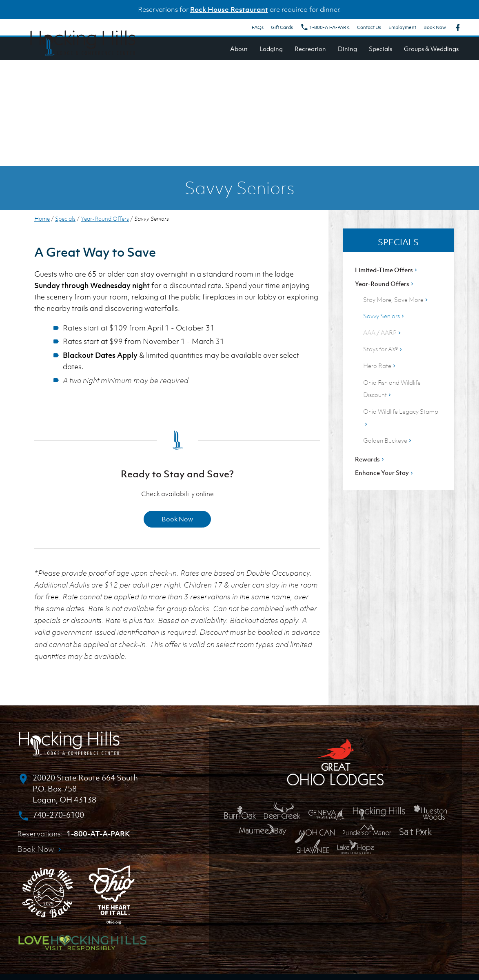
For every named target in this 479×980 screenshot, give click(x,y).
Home (42, 218)
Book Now (435, 27)
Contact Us (369, 27)
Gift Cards (282, 27)
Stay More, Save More (396, 299)
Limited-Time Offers (387, 270)
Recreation (310, 49)
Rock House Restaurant (229, 9)
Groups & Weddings (431, 49)
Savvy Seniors (384, 316)
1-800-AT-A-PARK (325, 27)
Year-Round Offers (105, 218)
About (239, 49)
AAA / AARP (383, 333)
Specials (380, 49)
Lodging (271, 49)
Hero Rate (380, 366)
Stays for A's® (383, 349)
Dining (347, 49)
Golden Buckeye (388, 440)
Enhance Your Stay (385, 472)
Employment (402, 27)
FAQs (258, 27)
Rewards (370, 459)
